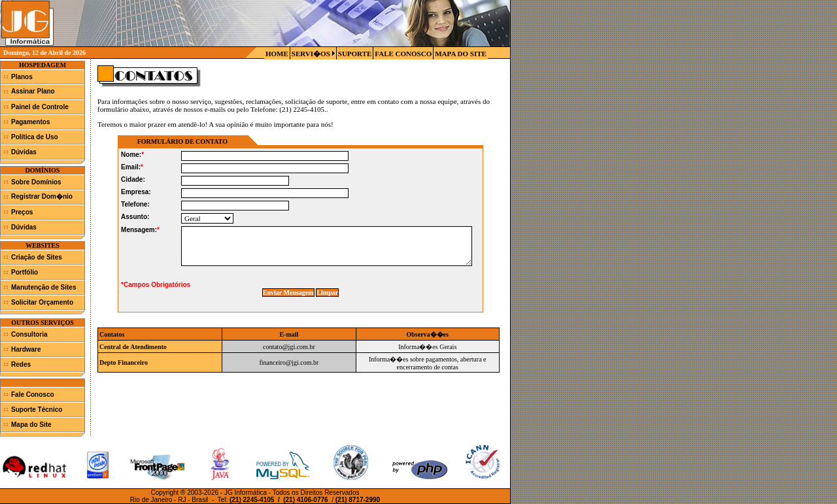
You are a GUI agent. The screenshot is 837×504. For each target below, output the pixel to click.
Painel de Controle (40, 107)
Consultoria (29, 334)
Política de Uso (35, 137)
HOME (277, 54)
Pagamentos (30, 122)
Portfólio (25, 272)
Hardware (26, 349)
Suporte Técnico (37, 410)
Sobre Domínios (36, 182)
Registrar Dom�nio (42, 196)
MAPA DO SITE (461, 54)
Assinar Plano (33, 91)
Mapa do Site (31, 425)
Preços (22, 212)
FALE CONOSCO (403, 54)
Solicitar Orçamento (42, 302)
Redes (21, 364)
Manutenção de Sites (43, 287)
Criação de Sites (37, 257)
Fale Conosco (33, 395)
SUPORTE (355, 54)
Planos (22, 77)
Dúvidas (24, 152)
